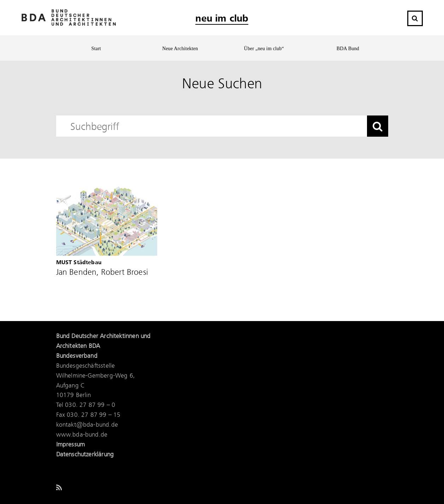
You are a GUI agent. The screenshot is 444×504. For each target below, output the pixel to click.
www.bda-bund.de (82, 435)
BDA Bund (348, 49)
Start (96, 49)
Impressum (71, 445)
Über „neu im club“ (264, 49)
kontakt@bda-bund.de (87, 425)
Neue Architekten (180, 49)
